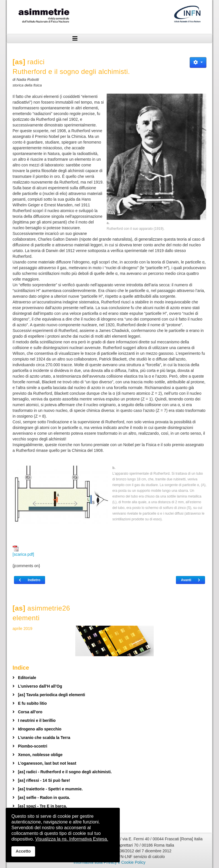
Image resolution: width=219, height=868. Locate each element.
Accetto (23, 851)
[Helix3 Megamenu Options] (75, 39)
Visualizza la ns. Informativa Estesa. (72, 839)
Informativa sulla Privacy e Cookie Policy (109, 862)
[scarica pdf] (23, 551)
